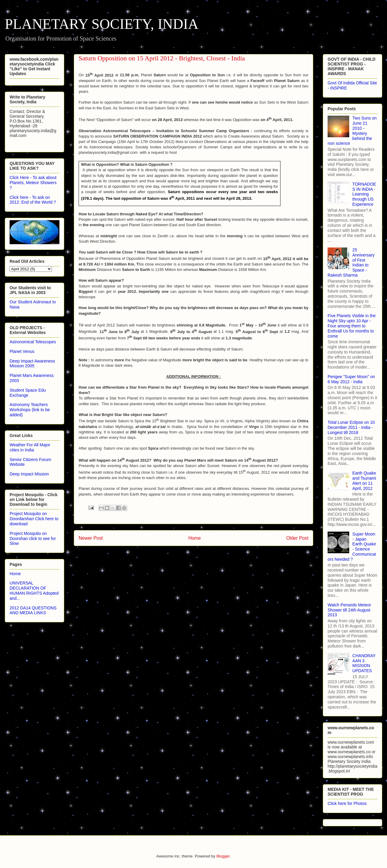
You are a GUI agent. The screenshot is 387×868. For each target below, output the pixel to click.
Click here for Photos (347, 803)
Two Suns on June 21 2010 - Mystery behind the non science (352, 131)
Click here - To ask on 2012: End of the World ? (33, 200)
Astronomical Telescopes (33, 342)
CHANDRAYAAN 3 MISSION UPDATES (364, 663)
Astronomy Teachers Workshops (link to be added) (30, 410)
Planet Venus (22, 351)
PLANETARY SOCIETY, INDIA (102, 24)
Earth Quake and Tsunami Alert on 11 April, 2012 (364, 481)
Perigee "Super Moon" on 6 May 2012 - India (351, 379)
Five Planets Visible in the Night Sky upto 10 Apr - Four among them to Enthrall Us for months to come (352, 326)
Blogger (223, 856)
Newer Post (91, 538)
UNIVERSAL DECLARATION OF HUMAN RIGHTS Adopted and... (34, 590)
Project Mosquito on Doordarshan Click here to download (34, 519)
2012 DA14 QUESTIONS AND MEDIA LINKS (33, 610)
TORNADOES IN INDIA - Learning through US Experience (364, 194)
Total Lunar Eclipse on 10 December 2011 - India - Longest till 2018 (351, 427)
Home (195, 538)
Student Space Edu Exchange (28, 393)
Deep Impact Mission (29, 474)
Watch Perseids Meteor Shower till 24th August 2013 (349, 610)
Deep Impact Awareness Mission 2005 (32, 364)
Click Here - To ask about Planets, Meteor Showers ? (33, 183)
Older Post (297, 538)
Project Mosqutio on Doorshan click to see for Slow (33, 539)
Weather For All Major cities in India (30, 447)
